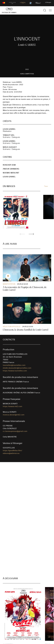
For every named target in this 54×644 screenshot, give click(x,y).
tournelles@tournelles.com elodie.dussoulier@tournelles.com (17, 367)
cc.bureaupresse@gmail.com (15, 431)
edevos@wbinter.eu (11, 453)
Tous (46, 186)
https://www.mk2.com (12, 406)
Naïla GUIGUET (10, 147)
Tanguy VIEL (9, 135)
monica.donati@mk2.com (14, 415)
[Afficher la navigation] (50, 10)
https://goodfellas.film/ (12, 451)
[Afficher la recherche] (45, 10)
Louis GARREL (9, 129)
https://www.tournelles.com (15, 371)
